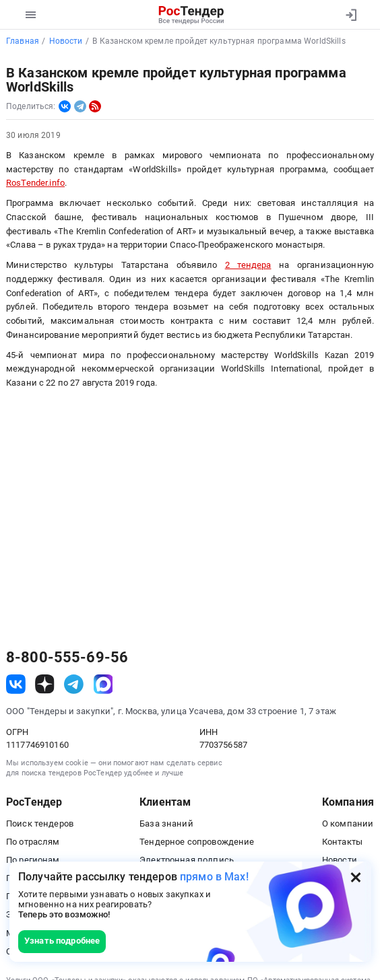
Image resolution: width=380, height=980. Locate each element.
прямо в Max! (214, 877)
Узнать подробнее (62, 941)
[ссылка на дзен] (45, 684)
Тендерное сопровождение (197, 842)
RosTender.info (35, 183)
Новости (340, 860)
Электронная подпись (187, 860)
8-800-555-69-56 (67, 658)
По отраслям (33, 842)
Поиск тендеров (40, 824)
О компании (348, 824)
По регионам (33, 860)
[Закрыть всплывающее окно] (356, 877)
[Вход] (351, 15)
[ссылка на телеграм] (74, 684)
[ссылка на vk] (16, 684)
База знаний (166, 824)
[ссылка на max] (103, 684)
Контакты (342, 842)
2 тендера (248, 265)
